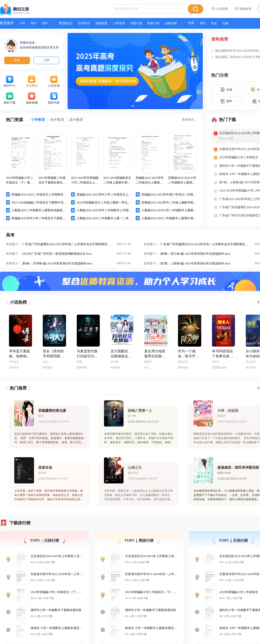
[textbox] (135, 6)
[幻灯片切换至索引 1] (125, 67)
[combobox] (140, 6)
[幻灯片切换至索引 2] (128, 67)
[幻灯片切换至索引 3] (130, 67)
